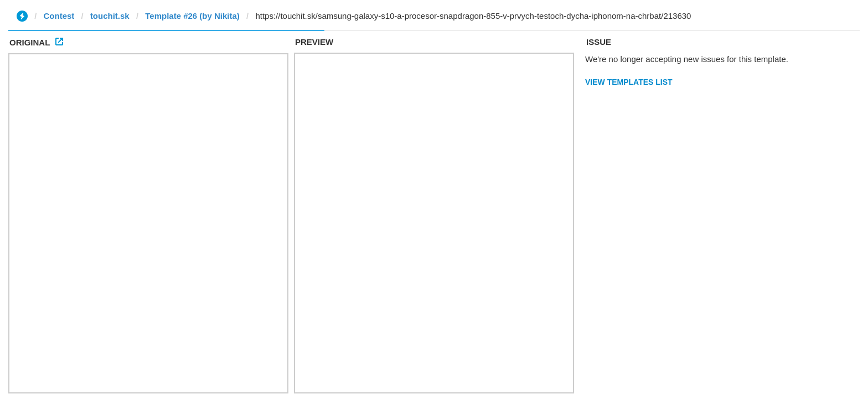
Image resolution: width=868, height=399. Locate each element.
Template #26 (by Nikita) (192, 16)
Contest (59, 16)
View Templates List (629, 82)
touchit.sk (110, 16)
